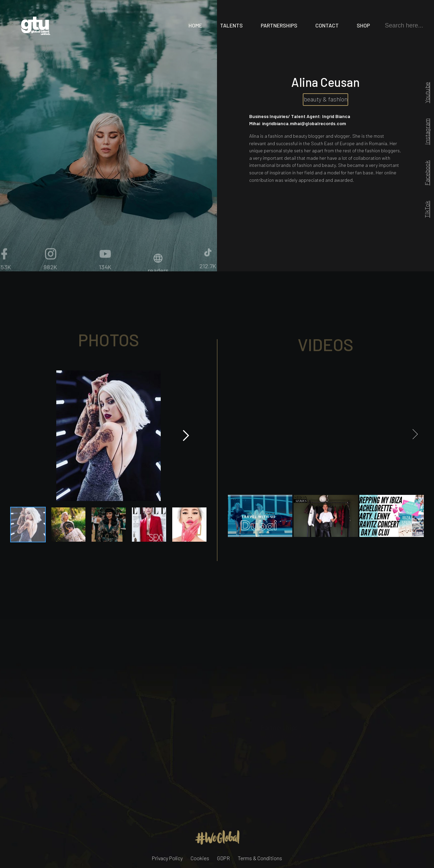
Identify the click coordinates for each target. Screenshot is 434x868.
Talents (231, 25)
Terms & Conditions (260, 858)
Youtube (427, 93)
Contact (327, 25)
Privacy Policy (167, 858)
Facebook (427, 173)
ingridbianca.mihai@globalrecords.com (304, 123)
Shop (363, 25)
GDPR (223, 858)
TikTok (427, 209)
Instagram (427, 132)
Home (195, 25)
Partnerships (279, 25)
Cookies (200, 858)
